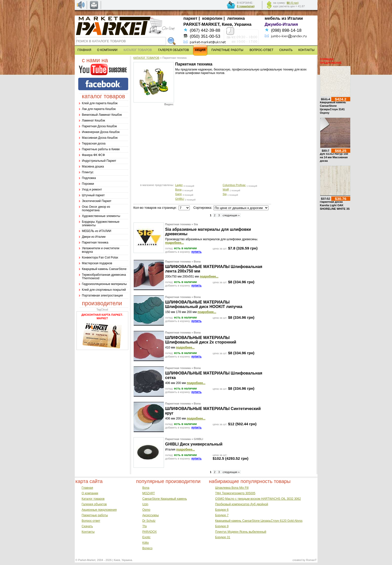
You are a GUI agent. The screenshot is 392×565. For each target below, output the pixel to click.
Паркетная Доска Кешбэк (99, 126)
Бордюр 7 (222, 515)
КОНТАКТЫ (306, 50)
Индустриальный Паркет (99, 161)
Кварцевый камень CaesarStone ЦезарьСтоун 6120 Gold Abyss (259, 521)
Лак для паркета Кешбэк (99, 109)
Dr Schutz (149, 521)
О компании (90, 493)
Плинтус (88, 172)
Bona (178, 189)
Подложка (89, 178)
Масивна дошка (93, 166)
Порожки (88, 184)
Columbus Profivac (234, 185)
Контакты (88, 532)
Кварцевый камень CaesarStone (104, 269)
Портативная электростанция (102, 295)
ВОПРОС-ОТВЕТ (261, 50)
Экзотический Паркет (97, 201)
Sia (225, 194)
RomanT (311, 560)
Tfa (144, 526)
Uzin (145, 504)
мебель (273, 18)
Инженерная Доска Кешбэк (101, 132)
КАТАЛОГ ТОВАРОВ (146, 58)
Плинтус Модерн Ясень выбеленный (241, 532)
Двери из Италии (94, 237)
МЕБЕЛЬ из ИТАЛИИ (97, 231)
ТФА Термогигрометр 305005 (235, 493)
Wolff (226, 189)
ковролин (212, 18)
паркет (190, 18)
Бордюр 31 (223, 537)
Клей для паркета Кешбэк (100, 103)
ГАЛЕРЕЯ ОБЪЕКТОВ (174, 50)
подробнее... (175, 243)
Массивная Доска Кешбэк (100, 138)
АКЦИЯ (200, 50)
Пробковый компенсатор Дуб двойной (242, 504)
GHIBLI (180, 199)
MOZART (148, 493)
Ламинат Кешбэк (94, 120)
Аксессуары (150, 515)
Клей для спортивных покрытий (104, 290)
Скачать (87, 526)
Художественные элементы (101, 216)
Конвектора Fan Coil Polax (100, 257)
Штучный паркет (93, 195)
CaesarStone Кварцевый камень (164, 499)
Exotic (146, 537)
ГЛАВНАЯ (84, 50)
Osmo (146, 510)
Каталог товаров (93, 499)
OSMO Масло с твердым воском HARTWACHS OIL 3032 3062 (258, 499)
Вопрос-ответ (91, 521)
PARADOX (149, 532)
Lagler (179, 185)
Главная (87, 488)
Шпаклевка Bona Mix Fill (232, 488)
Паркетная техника (95, 242)
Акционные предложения (99, 510)
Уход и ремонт (92, 189)
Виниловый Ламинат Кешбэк (102, 115)
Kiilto (145, 543)
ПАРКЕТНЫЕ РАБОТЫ (227, 50)
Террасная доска (94, 143)
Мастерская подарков (97, 263)
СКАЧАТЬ (286, 50)
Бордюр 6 (222, 510)
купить (197, 252)
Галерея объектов (94, 504)
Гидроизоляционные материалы (104, 284)
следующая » (231, 215)
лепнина (236, 18)
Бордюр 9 (222, 526)
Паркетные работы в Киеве (101, 149)
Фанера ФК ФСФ (93, 155)
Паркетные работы (95, 515)
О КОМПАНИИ (107, 50)
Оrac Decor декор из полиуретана (96, 208)
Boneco (147, 548)
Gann (179, 194)
